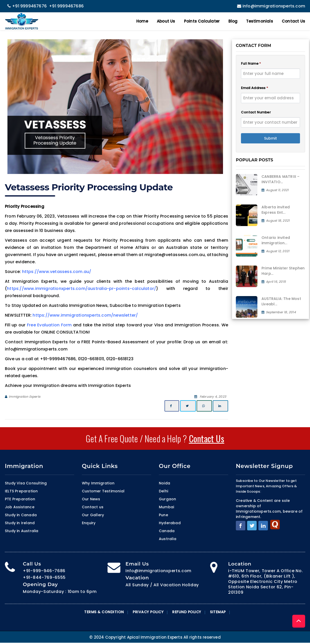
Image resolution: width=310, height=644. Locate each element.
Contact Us (293, 21)
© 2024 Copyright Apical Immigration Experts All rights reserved (155, 637)
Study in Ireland (20, 523)
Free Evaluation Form (49, 325)
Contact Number (256, 112)
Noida (164, 483)
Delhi (163, 491)
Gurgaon (167, 499)
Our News (91, 499)
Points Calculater (202, 21)
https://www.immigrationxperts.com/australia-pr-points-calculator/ (81, 289)
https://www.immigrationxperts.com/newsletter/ (85, 315)
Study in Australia (22, 531)
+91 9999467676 (27, 6)
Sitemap (218, 612)
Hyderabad (170, 523)
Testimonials (259, 21)
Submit (270, 138)
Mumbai (166, 507)
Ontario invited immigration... (276, 240)
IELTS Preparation (21, 491)
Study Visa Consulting (26, 483)
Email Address (255, 88)
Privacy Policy (148, 612)
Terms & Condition (104, 612)
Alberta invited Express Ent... (276, 210)
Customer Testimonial (103, 491)
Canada (167, 531)
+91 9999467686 (66, 6)
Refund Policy (187, 612)
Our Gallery (93, 515)
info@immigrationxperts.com (270, 6)
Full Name (251, 64)
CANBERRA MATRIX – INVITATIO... (280, 179)
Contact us (93, 507)
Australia (168, 539)
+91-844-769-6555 (44, 577)
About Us (166, 21)
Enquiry (89, 523)
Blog (233, 21)
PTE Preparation (20, 499)
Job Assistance (20, 507)
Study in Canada (21, 515)
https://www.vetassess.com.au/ (57, 272)
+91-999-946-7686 (44, 571)
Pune (163, 515)
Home (142, 21)
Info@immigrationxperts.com (158, 571)
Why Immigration (98, 483)
